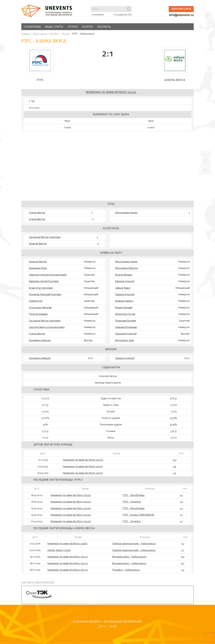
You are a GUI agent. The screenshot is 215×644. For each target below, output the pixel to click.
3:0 (181, 503)
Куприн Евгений (124, 308)
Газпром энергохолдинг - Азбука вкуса (134, 544)
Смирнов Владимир (126, 328)
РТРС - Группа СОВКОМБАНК (138, 516)
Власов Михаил (124, 276)
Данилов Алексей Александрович (48, 276)
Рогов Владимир (38, 315)
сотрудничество (123, 15)
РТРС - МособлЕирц (134, 496)
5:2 (183, 544)
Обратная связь (181, 9)
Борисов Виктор (38, 244)
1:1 (181, 522)
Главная (26, 34)
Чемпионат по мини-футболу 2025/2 (67, 558)
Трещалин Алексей (126, 335)
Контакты (104, 27)
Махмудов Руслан (125, 315)
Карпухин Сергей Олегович (44, 282)
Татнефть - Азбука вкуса (126, 571)
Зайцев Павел (123, 289)
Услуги (73, 27)
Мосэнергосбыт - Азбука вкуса (129, 558)
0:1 (181, 496)
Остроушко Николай (40, 308)
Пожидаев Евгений (125, 321)
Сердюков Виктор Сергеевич (45, 238)
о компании (98, 15)
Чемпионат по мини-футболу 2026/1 (67, 544)
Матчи (65, 34)
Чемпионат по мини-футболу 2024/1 (71, 496)
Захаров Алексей (125, 295)
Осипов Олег (36, 302)
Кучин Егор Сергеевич (41, 289)
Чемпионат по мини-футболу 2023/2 (111, 93)
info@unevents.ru (181, 15)
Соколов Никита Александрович (47, 328)
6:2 (183, 558)
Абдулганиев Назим (126, 214)
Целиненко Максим (40, 341)
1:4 (175, 474)
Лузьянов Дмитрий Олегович (45, 295)
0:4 (175, 461)
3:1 (182, 551)
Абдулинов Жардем (126, 269)
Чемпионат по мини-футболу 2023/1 (83, 467)
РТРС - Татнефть (132, 503)
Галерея (87, 27)
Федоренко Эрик (125, 341)
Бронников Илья (38, 269)
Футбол (54, 34)
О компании (32, 27)
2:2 (183, 571)
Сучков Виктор (37, 214)
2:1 (181, 516)
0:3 (183, 564)
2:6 (175, 467)
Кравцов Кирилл (124, 302)
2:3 (181, 509)
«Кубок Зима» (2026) (59, 551)
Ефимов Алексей (125, 282)
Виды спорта (54, 27)
